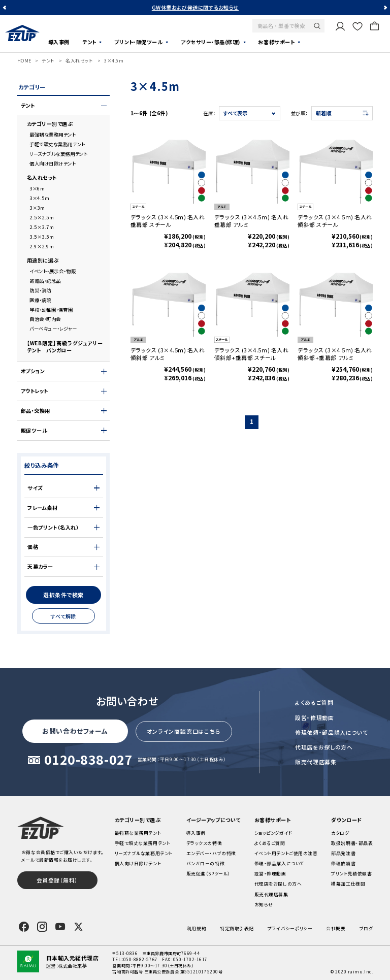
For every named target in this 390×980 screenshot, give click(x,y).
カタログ (340, 833)
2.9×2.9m (42, 246)
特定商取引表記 (237, 928)
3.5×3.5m (42, 237)
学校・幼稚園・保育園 (51, 310)
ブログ (366, 928)
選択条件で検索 (63, 595)
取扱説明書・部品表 (352, 843)
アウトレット (35, 391)
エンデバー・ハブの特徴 (211, 853)
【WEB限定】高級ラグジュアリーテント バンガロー (65, 347)
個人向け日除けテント (53, 164)
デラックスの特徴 (204, 843)
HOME (24, 61)
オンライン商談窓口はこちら (184, 731)
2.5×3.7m (42, 227)
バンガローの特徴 (205, 863)
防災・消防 (40, 290)
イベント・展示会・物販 (53, 271)
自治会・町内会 (45, 319)
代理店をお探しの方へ (324, 747)
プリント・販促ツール (138, 42)
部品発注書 (343, 853)
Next (385, 8)
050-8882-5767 (141, 959)
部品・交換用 (36, 411)
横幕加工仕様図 (348, 884)
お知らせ (264, 905)
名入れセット (79, 61)
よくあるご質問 (314, 702)
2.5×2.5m (42, 217)
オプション (33, 371)
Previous (5, 8)
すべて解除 (63, 616)
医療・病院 (40, 300)
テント (89, 42)
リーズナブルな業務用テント (58, 154)
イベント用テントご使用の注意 (286, 853)
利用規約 (197, 928)
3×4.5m (114, 61)
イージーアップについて (214, 820)
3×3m (37, 208)
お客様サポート (276, 42)
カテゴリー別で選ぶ (50, 124)
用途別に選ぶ (43, 260)
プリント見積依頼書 (351, 874)
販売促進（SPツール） (208, 874)
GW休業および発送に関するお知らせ (195, 7)
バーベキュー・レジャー (53, 329)
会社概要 (336, 928)
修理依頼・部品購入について (331, 732)
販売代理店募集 (316, 762)
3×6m (37, 188)
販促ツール (34, 431)
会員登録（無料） (57, 880)
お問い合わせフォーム (75, 731)
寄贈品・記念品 (45, 281)
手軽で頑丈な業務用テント (57, 144)
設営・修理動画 (315, 717)
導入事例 (59, 42)
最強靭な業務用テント (53, 135)
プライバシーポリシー (290, 928)
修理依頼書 (343, 863)
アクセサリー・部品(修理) (210, 42)
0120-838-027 (89, 760)
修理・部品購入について (279, 863)
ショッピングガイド (273, 833)
